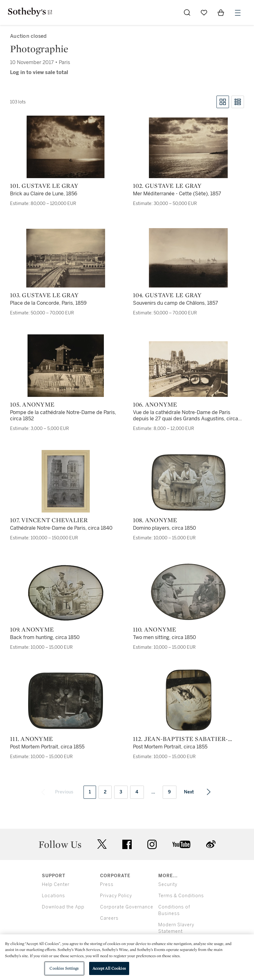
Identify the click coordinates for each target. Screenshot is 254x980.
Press (107, 885)
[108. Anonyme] (188, 482)
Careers (109, 918)
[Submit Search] (187, 12)
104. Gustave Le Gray (167, 295)
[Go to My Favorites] (204, 12)
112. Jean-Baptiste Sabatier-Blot (180, 739)
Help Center (56, 885)
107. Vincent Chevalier (49, 520)
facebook (127, 844)
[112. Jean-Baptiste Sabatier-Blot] (188, 700)
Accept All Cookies (109, 968)
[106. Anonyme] (188, 369)
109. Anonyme (32, 629)
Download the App (63, 907)
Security (168, 885)
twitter (102, 844)
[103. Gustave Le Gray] (66, 258)
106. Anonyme (155, 404)
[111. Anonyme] (66, 701)
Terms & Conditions (181, 896)
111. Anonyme (31, 739)
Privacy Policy (116, 896)
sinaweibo (211, 844)
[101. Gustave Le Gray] (66, 147)
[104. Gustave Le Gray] (188, 258)
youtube (181, 844)
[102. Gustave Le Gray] (188, 148)
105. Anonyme (32, 404)
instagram (152, 844)
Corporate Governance (127, 907)
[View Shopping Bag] (221, 12)
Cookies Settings (64, 968)
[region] (127, 957)
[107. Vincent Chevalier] (66, 481)
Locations (53, 896)
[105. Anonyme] (66, 366)
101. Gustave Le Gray (44, 186)
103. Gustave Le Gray (44, 295)
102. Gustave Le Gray (167, 186)
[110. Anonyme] (188, 592)
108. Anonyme (155, 520)
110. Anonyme (155, 629)
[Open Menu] (238, 13)
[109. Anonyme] (66, 593)
